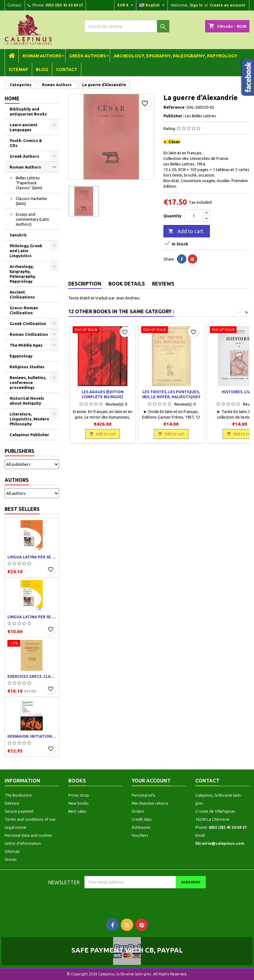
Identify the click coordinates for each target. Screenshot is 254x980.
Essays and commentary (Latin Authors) (32, 219)
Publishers (19, 451)
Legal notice (15, 827)
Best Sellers (22, 509)
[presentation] (136, 900)
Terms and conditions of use (30, 819)
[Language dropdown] (153, 5)
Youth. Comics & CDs (26, 143)
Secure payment (19, 811)
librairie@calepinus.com (220, 843)
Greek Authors (88, 56)
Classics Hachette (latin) (31, 201)
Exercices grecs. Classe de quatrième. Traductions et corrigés (32, 676)
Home (12, 98)
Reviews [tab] (163, 284)
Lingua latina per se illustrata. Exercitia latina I (32, 617)
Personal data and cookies (28, 835)
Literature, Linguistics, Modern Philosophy (29, 419)
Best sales (77, 811)
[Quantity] (194, 216)
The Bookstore (18, 795)
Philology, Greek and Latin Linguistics (26, 251)
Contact (14, 5)
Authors (17, 480)
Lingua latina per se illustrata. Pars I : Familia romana (32, 557)
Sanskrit (18, 235)
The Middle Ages (26, 345)
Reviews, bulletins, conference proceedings (28, 382)
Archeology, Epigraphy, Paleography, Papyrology (176, 56)
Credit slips (142, 819)
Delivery (12, 803)
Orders (138, 811)
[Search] (127, 26)
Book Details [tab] (127, 284)
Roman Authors (42, 56)
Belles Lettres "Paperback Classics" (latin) (29, 183)
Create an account (228, 5)
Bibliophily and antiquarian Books (28, 111)
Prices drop (79, 795)
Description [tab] (85, 284)
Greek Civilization (28, 323)
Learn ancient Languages (23, 127)
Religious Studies (27, 367)
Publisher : (174, 116)
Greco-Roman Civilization (24, 310)
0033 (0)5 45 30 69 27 (64, 5)
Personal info (144, 795)
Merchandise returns (150, 803)
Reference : (175, 107)
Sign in (196, 5)
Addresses (141, 827)
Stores (11, 859)
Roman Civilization (29, 334)
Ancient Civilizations (22, 294)
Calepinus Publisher (29, 435)
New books (78, 803)
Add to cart (186, 231)
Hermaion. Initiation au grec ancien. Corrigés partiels (32, 736)
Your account (151, 781)
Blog (42, 69)
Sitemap (18, 69)
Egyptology (21, 356)
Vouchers (140, 835)
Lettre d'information (23, 843)
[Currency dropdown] (126, 5)
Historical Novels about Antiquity (27, 401)
